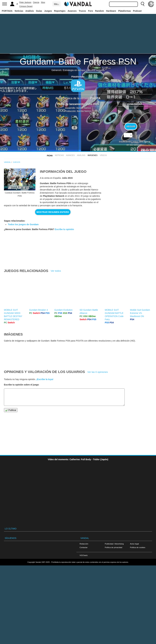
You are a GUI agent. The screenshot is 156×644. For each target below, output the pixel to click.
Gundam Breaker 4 (38, 310)
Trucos (82, 11)
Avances (72, 11)
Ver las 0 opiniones (98, 372)
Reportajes (60, 11)
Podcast (137, 11)
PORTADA (7, 11)
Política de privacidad (113, 547)
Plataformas (124, 11)
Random (100, 11)
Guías (39, 11)
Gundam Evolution (63, 310)
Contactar (84, 547)
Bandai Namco (84, 108)
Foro (91, 11)
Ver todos (56, 271)
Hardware (111, 11)
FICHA (50, 156)
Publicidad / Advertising (114, 544)
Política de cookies (138, 547)
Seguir (131, 126)
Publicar (11, 410)
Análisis (30, 11)
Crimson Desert (26, 6)
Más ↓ (56, 4)
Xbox (43, 2)
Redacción (84, 544)
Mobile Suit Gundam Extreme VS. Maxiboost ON (140, 313)
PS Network (98, 70)
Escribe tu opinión (64, 229)
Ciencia (36, 2)
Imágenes (93, 155)
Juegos (48, 11)
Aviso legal (134, 544)
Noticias (19, 11)
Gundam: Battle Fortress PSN (78, 61)
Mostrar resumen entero (53, 212)
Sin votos (135, 143)
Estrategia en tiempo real (76, 70)
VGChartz (84, 555)
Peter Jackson (25, 2)
